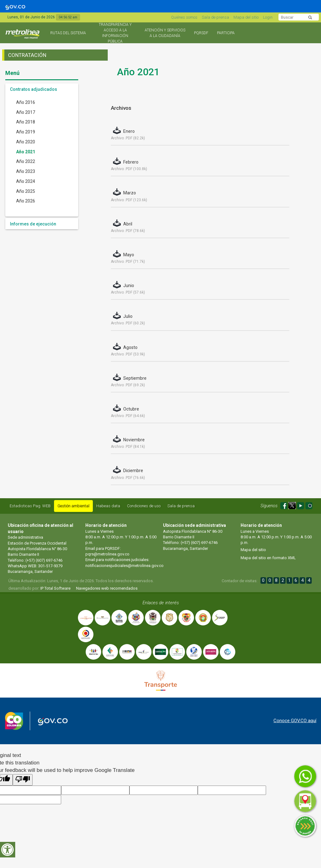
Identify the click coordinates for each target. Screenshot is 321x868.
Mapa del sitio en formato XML (268, 558)
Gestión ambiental (73, 506)
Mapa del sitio (246, 17)
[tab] (42, 89)
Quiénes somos (184, 17)
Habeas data (108, 506)
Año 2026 (26, 201)
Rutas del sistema (68, 33)
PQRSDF (201, 33)
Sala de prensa (215, 17)
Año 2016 (26, 102)
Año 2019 (26, 132)
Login (268, 17)
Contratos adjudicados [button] (34, 89)
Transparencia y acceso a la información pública (115, 33)
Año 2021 (26, 152)
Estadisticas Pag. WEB (30, 506)
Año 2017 (26, 112)
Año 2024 (26, 181)
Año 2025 (26, 191)
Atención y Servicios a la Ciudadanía (165, 33)
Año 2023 (26, 171)
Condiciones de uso (144, 506)
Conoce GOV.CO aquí (295, 721)
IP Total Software (55, 588)
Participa (226, 33)
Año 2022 (26, 161)
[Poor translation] (23, 780)
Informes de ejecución (33, 224)
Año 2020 (26, 142)
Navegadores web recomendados (107, 588)
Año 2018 (26, 122)
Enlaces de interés (161, 603)
